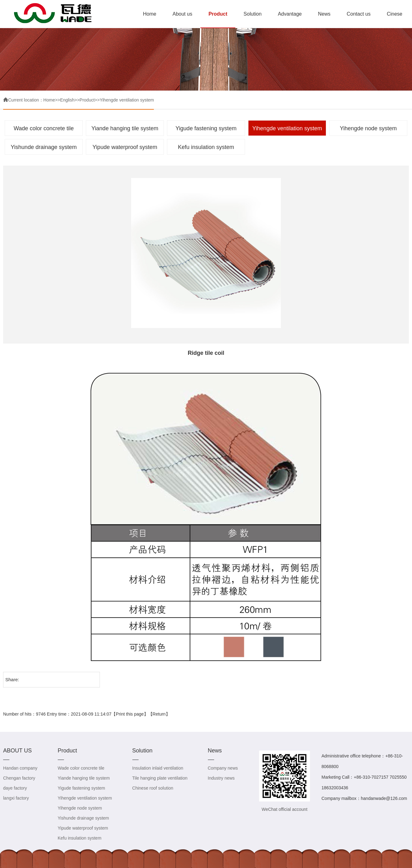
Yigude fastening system (206, 128)
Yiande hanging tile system (125, 128)
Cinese (395, 14)
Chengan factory (19, 778)
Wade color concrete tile (44, 128)
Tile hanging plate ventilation (160, 778)
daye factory (15, 788)
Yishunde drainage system (44, 147)
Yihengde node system (368, 128)
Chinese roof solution (153, 788)
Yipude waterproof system (125, 147)
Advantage (290, 14)
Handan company (20, 768)
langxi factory (16, 798)
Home (150, 14)
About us (182, 14)
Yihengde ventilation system (127, 100)
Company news (223, 768)
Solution (253, 14)
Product (218, 14)
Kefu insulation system (206, 147)
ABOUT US (17, 751)
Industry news (221, 778)
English (67, 100)
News (324, 14)
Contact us (359, 14)
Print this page (130, 714)
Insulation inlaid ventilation (158, 768)
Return (159, 714)
